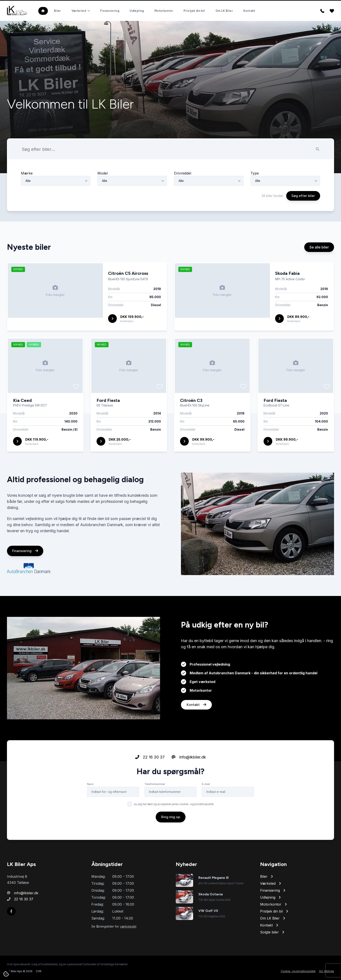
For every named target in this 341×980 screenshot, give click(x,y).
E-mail (206, 804)
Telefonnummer (155, 804)
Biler (58, 11)
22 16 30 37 (150, 777)
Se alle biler (319, 267)
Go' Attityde (327, 971)
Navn (90, 804)
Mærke (27, 193)
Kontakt (249, 11)
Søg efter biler (303, 216)
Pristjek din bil (194, 11)
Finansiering (110, 11)
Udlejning (137, 11)
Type (255, 193)
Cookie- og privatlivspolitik (298, 971)
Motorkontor (164, 11)
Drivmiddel (183, 193)
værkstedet (128, 926)
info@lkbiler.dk (189, 777)
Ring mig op (171, 837)
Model (103, 193)
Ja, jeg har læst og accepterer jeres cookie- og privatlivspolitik (174, 824)
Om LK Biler (224, 11)
